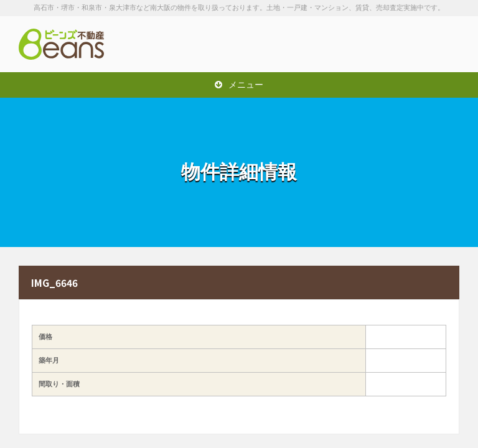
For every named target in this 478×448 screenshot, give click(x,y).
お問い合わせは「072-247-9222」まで (397, 44)
